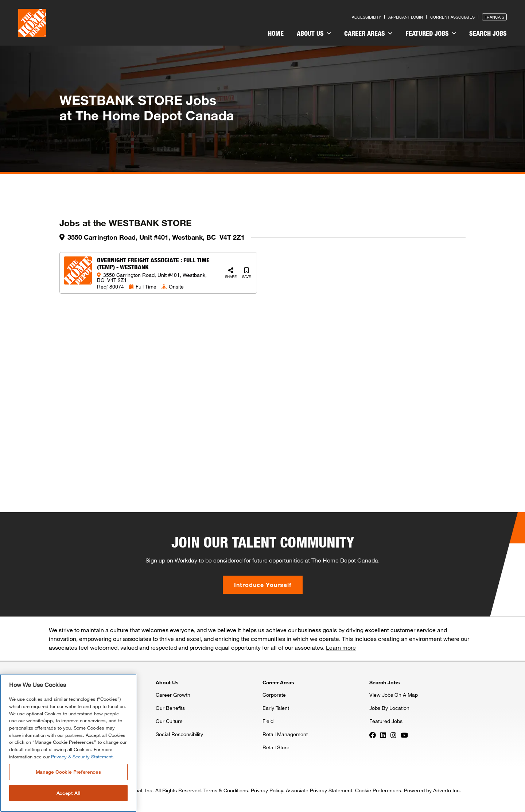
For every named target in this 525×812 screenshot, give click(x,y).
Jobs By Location (389, 708)
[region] (68, 743)
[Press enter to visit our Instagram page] (393, 735)
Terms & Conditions (226, 790)
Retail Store (276, 747)
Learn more (341, 647)
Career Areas (368, 33)
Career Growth (173, 695)
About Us (314, 33)
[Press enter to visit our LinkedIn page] (383, 735)
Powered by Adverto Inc (432, 790)
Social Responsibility (179, 734)
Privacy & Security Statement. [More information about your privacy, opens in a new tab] (83, 757)
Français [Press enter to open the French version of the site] (494, 17)
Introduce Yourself (263, 585)
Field (268, 721)
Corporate (274, 695)
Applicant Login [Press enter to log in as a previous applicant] (406, 17)
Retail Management (285, 734)
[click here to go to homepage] (32, 23)
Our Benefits (170, 708)
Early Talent (276, 708)
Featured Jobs (431, 33)
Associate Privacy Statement (319, 790)
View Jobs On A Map (394, 695)
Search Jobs (488, 33)
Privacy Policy (267, 790)
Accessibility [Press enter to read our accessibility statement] (366, 17)
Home (276, 33)
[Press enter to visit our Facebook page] (373, 735)
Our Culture (169, 721)
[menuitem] (276, 34)
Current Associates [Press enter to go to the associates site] (452, 17)
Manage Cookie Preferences (68, 772)
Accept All (69, 793)
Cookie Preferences (378, 790)
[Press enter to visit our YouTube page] (404, 735)
